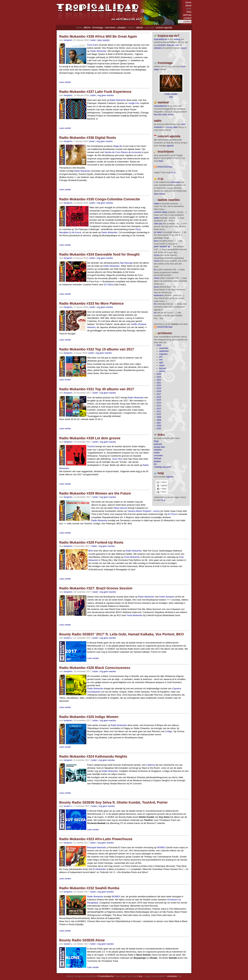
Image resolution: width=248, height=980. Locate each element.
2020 (159, 385)
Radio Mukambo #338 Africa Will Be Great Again (98, 36)
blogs (156, 441)
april (161, 363)
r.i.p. (161, 179)
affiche (87, 28)
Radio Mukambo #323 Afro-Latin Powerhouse (96, 839)
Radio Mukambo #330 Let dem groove (90, 438)
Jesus (156, 241)
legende (170, 477)
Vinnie (156, 278)
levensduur (176, 182)
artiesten (158, 48)
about (188, 5)
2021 (159, 383)
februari (163, 368)
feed (161, 161)
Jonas (156, 287)
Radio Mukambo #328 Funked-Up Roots (91, 542)
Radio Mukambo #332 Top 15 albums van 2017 (97, 349)
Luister (93, 40)
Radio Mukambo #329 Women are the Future (95, 493)
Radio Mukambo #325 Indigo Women (89, 717)
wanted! (163, 102)
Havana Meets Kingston (139, 511)
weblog (177, 39)
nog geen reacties (106, 95)
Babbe (157, 204)
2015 (159, 400)
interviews (110, 28)
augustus (163, 354)
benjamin (68, 40)
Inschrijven (166, 152)
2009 (159, 417)
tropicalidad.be (161, 39)
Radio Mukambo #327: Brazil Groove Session (96, 588)
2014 (159, 403)
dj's (155, 464)
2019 (159, 388)
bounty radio (172, 127)
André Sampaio (167, 597)
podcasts (158, 444)
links (189, 12)
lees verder (160, 194)
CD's (177, 45)
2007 (159, 423)
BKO (91, 551)
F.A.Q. (173, 172)
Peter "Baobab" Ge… (163, 246)
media (157, 453)
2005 (159, 429)
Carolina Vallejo (161, 212)
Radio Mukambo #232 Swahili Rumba (89, 888)
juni (161, 357)
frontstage (98, 28)
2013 (159, 406)
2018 (159, 391)
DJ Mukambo (99, 869)
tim (155, 270)
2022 (159, 380)
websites (158, 450)
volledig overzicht (162, 467)
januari (162, 371)
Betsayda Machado (97, 847)
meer (184, 48)
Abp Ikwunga (126, 263)
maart (162, 365)
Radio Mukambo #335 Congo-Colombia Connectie (100, 199)
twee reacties (104, 40)
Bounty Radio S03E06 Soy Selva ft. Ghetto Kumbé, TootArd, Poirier (113, 802)
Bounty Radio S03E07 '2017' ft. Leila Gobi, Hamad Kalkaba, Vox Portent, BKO (121, 634)
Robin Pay (158, 224)
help (161, 473)
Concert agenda (169, 136)
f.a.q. (163, 500)
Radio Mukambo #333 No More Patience (91, 303)
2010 (159, 414)
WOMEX (161, 847)
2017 (159, 394)
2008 (159, 420)
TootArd (91, 446)
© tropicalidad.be (105, 976)
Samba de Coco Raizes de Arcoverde (123, 152)
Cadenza (150, 765)
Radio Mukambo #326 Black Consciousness (95, 668)
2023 (159, 377)
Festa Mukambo (132, 557)
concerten (161, 45)
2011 (159, 411)
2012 (159, 409)
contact (188, 18)
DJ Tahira (109, 285)
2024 (159, 374)
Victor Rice (117, 459)
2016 (159, 397)
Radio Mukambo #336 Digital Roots (88, 138)
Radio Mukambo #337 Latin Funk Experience (95, 92)
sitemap (187, 15)
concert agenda (164, 28)
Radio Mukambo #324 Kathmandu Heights (93, 756)
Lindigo (169, 731)
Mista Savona (121, 508)
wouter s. (68, 638)
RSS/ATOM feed (165, 167)
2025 (159, 345)
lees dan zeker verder (164, 115)
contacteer (172, 976)
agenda (170, 146)
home (188, 2)
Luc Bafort (158, 232)
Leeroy (156, 511)
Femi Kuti (92, 45)
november (164, 348)
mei (161, 360)
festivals (170, 45)
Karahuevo (159, 295)
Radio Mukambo (98, 51)
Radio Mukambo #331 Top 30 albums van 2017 (97, 389)
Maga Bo (118, 146)
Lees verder (65, 82)
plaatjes (122, 28)
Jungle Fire (134, 103)
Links (161, 435)
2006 (159, 426)
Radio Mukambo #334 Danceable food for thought (99, 254)
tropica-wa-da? (169, 36)
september (164, 351)
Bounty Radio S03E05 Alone (82, 940)
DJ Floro (172, 514)
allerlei (140, 28)
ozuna (157, 255)
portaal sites (159, 447)
